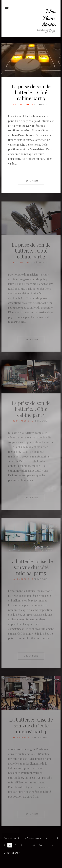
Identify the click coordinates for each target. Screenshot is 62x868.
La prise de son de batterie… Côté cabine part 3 (31, 92)
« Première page (33, 838)
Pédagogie (41, 104)
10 (33, 845)
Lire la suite (31, 181)
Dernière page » (12, 853)
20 (40, 845)
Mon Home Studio (49, 18)
